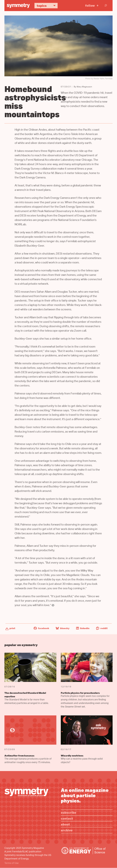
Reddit (102, 628)
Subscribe (69, 812)
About (65, 824)
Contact (67, 818)
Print (12, 628)
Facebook (41, 628)
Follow (90, 5)
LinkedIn (83, 628)
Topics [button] (47, 6)
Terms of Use (12, 863)
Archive (67, 830)
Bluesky (63, 628)
